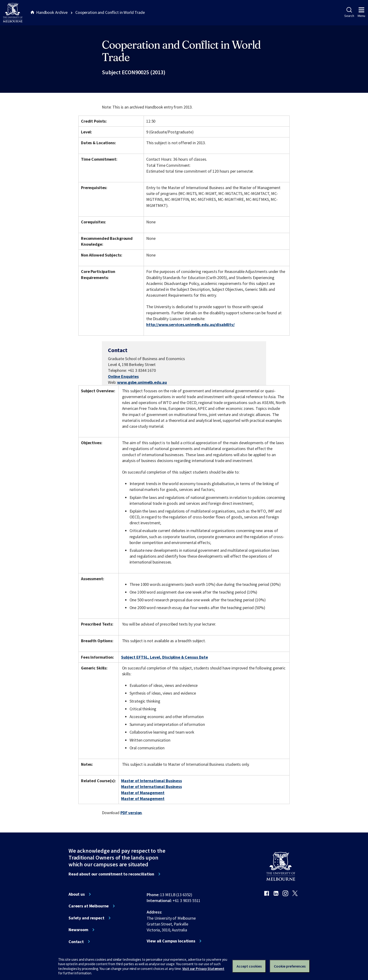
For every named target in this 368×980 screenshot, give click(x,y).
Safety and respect (86, 918)
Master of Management (143, 793)
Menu (361, 12)
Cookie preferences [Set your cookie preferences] (290, 966)
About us (77, 894)
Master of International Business (151, 781)
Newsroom (78, 930)
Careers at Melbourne (89, 906)
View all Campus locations (171, 941)
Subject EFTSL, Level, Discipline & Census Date (165, 657)
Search (349, 12)
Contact (76, 942)
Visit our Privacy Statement (203, 969)
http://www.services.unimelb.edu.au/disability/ (190, 325)
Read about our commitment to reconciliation (111, 874)
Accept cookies (249, 966)
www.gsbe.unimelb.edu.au (142, 382)
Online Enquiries (123, 376)
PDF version (131, 813)
